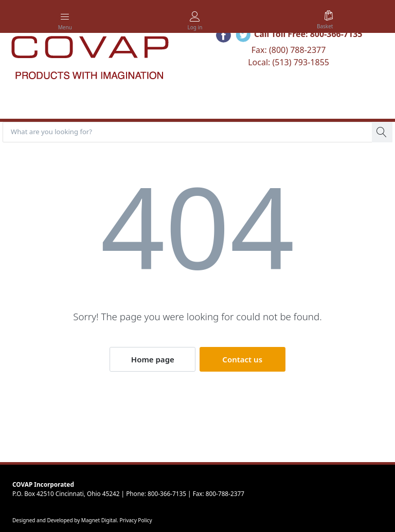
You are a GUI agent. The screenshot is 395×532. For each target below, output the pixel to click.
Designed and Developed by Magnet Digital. (66, 520)
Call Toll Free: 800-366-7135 (308, 34)
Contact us (242, 359)
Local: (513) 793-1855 (289, 62)
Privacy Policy (136, 520)
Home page (153, 359)
